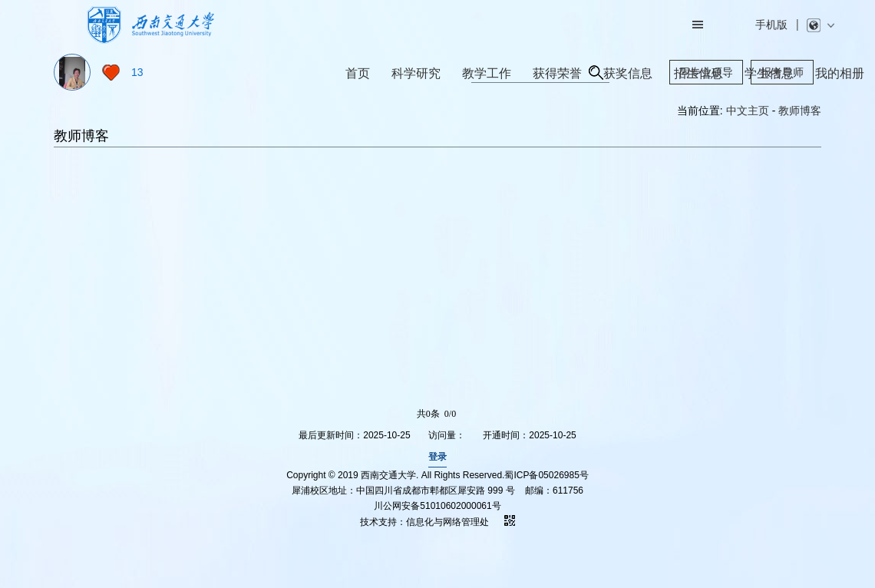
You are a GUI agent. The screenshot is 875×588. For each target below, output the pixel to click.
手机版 (771, 25)
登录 (438, 457)
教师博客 (800, 111)
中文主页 (748, 111)
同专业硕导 (706, 72)
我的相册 (840, 73)
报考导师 (782, 72)
